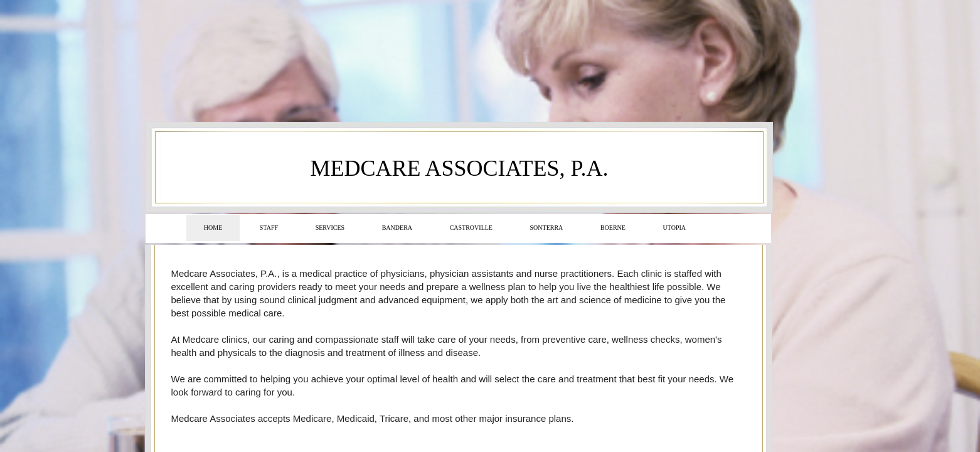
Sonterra (547, 228)
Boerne (613, 228)
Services (330, 228)
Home (213, 228)
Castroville (471, 228)
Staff (269, 228)
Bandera (397, 228)
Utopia (674, 228)
